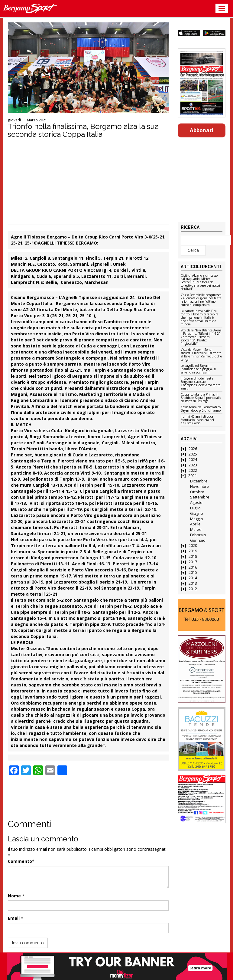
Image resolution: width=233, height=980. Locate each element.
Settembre (200, 497)
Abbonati (202, 130)
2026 (193, 449)
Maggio (197, 519)
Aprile (195, 524)
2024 (193, 460)
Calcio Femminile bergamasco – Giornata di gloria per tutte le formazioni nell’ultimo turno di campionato (201, 300)
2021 (193, 476)
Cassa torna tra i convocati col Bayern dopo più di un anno (201, 409)
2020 (193, 546)
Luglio (195, 508)
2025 (193, 454)
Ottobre (197, 492)
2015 (193, 572)
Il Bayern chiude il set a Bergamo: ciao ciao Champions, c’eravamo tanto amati (201, 384)
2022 (193, 470)
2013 (193, 583)
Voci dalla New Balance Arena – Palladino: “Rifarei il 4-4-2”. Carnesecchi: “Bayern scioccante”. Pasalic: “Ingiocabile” (201, 337)
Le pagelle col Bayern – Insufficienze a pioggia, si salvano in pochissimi (198, 369)
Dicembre (199, 481)
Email (14, 918)
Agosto (196, 503)
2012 (193, 589)
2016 (193, 567)
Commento (20, 861)
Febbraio (198, 535)
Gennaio (198, 540)
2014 (193, 578)
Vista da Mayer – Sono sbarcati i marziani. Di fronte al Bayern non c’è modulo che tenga (201, 355)
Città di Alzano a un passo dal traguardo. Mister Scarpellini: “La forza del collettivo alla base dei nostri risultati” (200, 282)
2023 (193, 465)
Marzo (196, 529)
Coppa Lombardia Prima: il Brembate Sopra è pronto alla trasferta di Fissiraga (201, 398)
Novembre (200, 487)
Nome (14, 896)
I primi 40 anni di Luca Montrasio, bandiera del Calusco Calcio (197, 420)
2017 (193, 562)
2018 (193, 556)
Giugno (197, 513)
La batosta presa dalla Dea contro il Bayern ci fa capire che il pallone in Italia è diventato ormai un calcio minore (199, 318)
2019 (193, 551)
